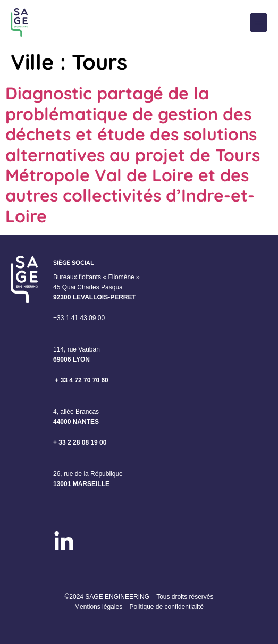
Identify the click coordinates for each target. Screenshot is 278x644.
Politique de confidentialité (166, 607)
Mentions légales (98, 607)
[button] (259, 23)
